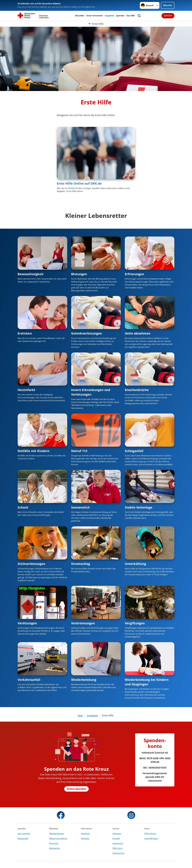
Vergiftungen (135, 623)
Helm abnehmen (138, 333)
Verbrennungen (83, 623)
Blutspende (23, 838)
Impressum (118, 843)
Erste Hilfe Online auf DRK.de (79, 183)
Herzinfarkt (26, 390)
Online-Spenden (76, 789)
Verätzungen (27, 623)
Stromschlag (81, 564)
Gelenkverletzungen (87, 333)
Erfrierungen (134, 274)
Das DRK (131, 16)
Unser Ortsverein (95, 16)
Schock (23, 507)
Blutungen (79, 274)
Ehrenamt (54, 843)
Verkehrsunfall (29, 680)
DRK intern (118, 848)
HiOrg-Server (150, 833)
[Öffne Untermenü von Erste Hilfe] (96, 24)
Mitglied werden (57, 833)
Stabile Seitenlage (139, 507)
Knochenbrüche (137, 390)
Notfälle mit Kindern (33, 451)
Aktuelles (80, 16)
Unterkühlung (135, 564)
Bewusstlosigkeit (31, 274)
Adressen (117, 833)
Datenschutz (118, 853)
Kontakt (116, 838)
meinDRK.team (151, 838)
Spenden (120, 16)
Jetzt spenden (24, 833)
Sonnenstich (80, 507)
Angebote (109, 16)
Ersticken (25, 333)
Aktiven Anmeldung (58, 838)
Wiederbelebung (84, 680)
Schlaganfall (134, 451)
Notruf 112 (79, 451)
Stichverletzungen (31, 564)
